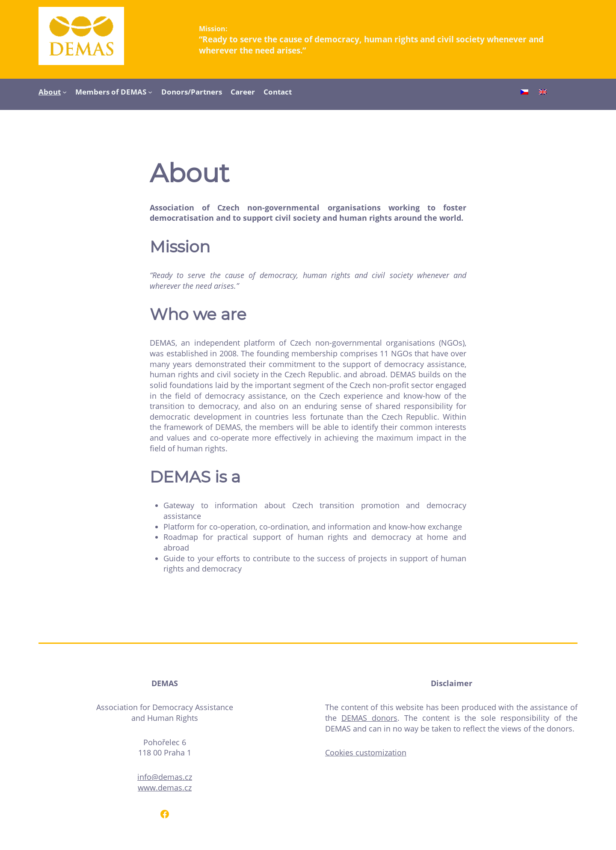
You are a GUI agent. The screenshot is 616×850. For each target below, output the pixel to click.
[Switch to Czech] (524, 93)
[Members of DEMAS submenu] (150, 92)
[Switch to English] (543, 93)
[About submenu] (65, 92)
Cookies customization (366, 752)
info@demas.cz (165, 777)
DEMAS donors (369, 718)
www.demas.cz (165, 788)
